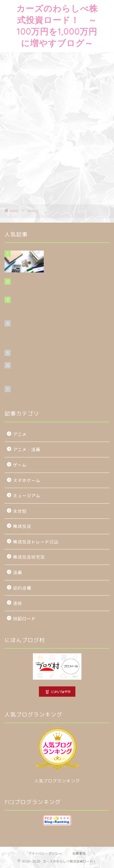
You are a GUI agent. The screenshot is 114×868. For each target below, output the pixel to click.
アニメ (20, 434)
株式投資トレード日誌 (36, 542)
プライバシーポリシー (45, 853)
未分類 (20, 511)
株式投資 (22, 526)
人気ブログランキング (57, 781)
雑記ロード (24, 619)
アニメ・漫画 (27, 449)
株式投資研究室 (29, 557)
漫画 (18, 572)
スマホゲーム (27, 480)
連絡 (18, 603)
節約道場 (22, 588)
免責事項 (79, 853)
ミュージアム (27, 496)
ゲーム (20, 465)
